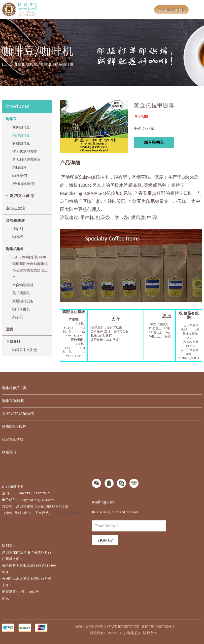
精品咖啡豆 (21, 135)
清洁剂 (18, 229)
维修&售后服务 (14, 427)
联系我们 (9, 452)
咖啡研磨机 (21, 309)
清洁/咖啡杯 (15, 221)
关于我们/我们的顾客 (18, 414)
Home (7, 64)
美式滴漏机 (21, 293)
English (164, 10)
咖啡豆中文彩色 (25, 350)
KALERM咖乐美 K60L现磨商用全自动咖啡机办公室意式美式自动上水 (30, 267)
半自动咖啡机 (23, 285)
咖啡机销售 (15, 249)
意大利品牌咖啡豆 (26, 160)
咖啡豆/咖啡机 (26, 64)
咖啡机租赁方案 (14, 388)
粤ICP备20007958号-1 (158, 627)
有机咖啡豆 (21, 143)
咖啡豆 (46, 64)
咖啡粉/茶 (20, 176)
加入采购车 (154, 142)
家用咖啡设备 (23, 301)
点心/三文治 (15, 208)
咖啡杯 (18, 237)
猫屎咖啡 (19, 168)
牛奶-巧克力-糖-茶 (20, 196)
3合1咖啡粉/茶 (23, 184)
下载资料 (13, 342)
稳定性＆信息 (13, 439)
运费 (10, 329)
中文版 (179, 10)
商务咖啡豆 (21, 127)
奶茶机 (18, 317)
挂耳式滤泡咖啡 (25, 152)
